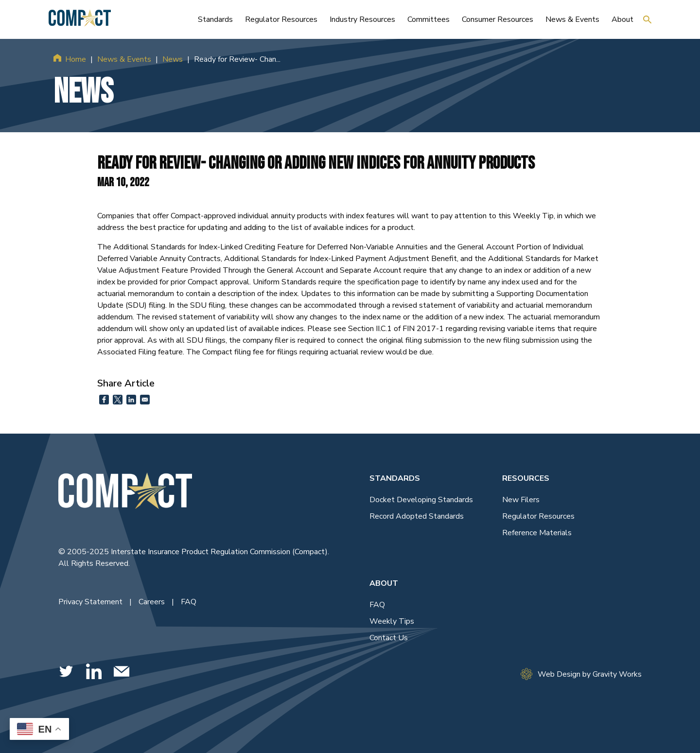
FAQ (189, 602)
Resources (526, 478)
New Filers (521, 500)
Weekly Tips (392, 621)
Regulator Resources (538, 516)
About (384, 583)
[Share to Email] (145, 400)
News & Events (124, 59)
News (173, 59)
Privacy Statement (91, 602)
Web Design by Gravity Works (581, 674)
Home (76, 59)
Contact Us (389, 638)
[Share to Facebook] (104, 400)
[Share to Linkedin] (131, 400)
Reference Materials (537, 533)
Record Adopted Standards (417, 516)
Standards (395, 478)
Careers (153, 602)
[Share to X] (118, 400)
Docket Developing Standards (421, 500)
